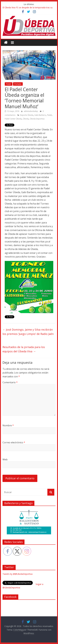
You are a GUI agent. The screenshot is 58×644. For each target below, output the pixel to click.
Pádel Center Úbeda (13, 119)
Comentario (10, 382)
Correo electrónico (14, 442)
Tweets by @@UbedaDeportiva (17, 574)
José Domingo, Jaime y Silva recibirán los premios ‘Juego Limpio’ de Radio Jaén (28, 332)
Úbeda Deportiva (37, 119)
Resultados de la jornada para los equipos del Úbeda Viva (24, 349)
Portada (18, 84)
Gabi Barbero (40, 115)
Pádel (9, 84)
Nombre (8, 425)
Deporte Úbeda (27, 115)
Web (5, 459)
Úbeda (26, 119)
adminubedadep (31, 111)
